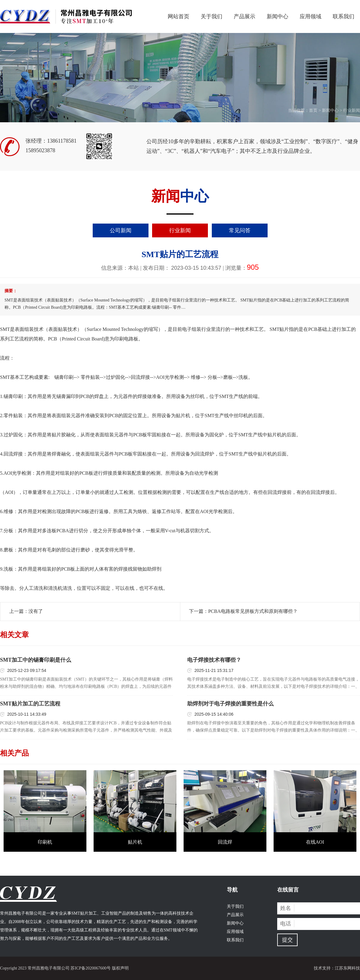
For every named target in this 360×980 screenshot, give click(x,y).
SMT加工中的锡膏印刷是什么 (36, 660)
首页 (313, 110)
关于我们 (211, 16)
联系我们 (343, 16)
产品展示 (244, 16)
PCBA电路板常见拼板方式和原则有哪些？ (253, 611)
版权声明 (120, 968)
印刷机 (45, 842)
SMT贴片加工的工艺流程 (30, 704)
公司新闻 (121, 230)
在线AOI (315, 842)
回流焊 (225, 842)
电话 (286, 924)
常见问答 (240, 230)
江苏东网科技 (347, 968)
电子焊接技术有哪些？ (214, 660)
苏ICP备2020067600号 (91, 968)
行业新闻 (352, 110)
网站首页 (178, 16)
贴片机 (135, 842)
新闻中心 (277, 16)
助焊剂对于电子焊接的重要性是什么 (230, 704)
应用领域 (310, 16)
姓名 (286, 908)
